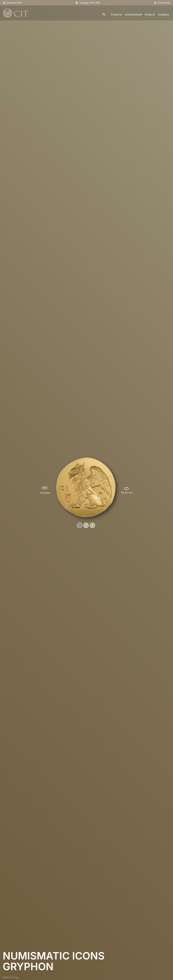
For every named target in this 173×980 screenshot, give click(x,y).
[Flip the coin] (127, 490)
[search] (104, 15)
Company (163, 14)
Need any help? (14, 3)
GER (92, 3)
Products (116, 14)
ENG (98, 3)
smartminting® (133, 14)
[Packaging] (45, 490)
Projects (150, 14)
